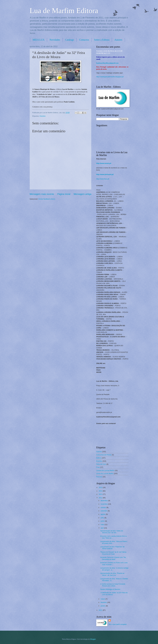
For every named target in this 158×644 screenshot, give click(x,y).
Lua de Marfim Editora (64, 11)
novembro (104, 504)
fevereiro (104, 602)
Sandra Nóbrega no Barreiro (110, 589)
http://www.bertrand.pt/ (105, 174)
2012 (101, 498)
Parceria (99, 477)
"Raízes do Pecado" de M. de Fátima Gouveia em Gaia (113, 553)
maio (103, 524)
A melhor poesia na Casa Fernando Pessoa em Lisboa (113, 585)
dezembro (104, 501)
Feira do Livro (101, 464)
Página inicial (64, 194)
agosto (103, 514)
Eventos (43, 116)
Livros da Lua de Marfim (105, 474)
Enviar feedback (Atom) (47, 199)
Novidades (55, 40)
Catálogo (70, 40)
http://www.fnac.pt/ (103, 179)
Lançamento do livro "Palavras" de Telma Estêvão (112, 548)
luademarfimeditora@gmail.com (107, 63)
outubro (104, 507)
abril (102, 528)
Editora (99, 458)
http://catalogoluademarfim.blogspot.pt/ (110, 77)
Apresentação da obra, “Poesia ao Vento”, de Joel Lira (112, 574)
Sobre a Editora (102, 40)
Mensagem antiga (83, 194)
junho (103, 521)
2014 (101, 491)
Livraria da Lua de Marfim (105, 470)
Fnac (98, 467)
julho (103, 518)
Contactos (84, 40)
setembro (104, 511)
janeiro (103, 606)
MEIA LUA (39, 40)
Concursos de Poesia (104, 455)
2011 (101, 610)
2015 (101, 487)
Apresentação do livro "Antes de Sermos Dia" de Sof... (112, 532)
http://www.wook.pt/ (104, 163)
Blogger (93, 639)
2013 (101, 494)
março (103, 599)
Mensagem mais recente (42, 194)
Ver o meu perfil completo (118, 624)
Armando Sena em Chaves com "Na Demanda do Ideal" (113, 558)
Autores (118, 40)
